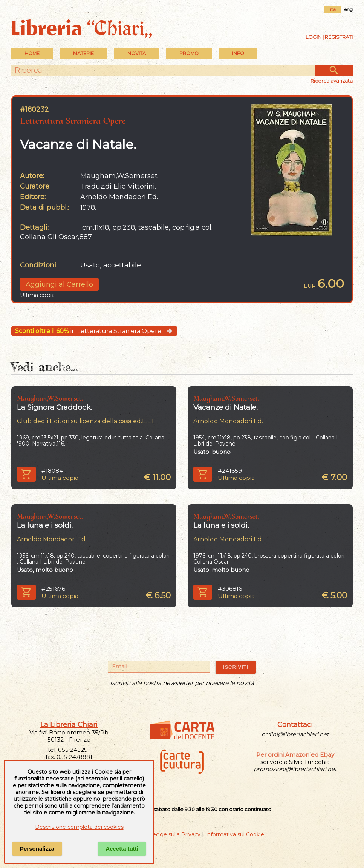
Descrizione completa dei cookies (79, 827)
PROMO (189, 53)
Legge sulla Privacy (175, 834)
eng (349, 9)
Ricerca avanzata (332, 81)
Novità (137, 53)
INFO (238, 53)
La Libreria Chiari (69, 725)
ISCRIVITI (236, 667)
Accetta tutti (122, 849)
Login (314, 37)
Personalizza (37, 849)
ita (333, 9)
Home (32, 53)
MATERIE (83, 53)
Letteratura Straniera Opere (73, 121)
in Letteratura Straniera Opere (94, 331)
